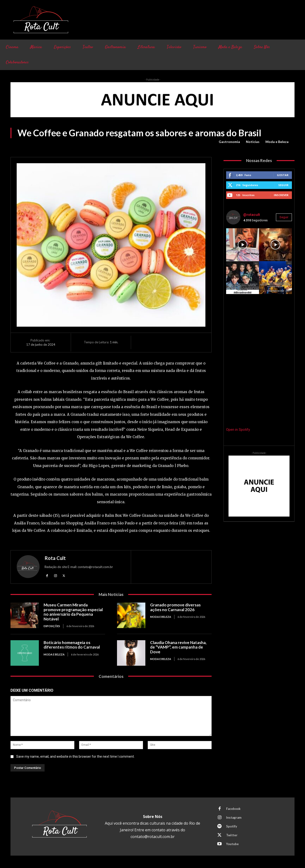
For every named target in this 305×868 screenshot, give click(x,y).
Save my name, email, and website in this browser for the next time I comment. (75, 757)
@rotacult (252, 215)
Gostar (283, 175)
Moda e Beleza (277, 142)
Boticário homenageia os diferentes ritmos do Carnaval (72, 645)
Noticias (253, 142)
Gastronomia (229, 142)
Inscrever (281, 195)
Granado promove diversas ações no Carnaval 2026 (175, 607)
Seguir (283, 185)
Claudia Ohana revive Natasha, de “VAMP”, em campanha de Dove (178, 647)
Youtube (232, 844)
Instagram (234, 817)
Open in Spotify (238, 430)
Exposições (52, 626)
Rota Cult (55, 558)
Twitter (232, 835)
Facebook (233, 809)
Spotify (232, 826)
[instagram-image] (243, 245)
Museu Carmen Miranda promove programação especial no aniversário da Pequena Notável (73, 612)
